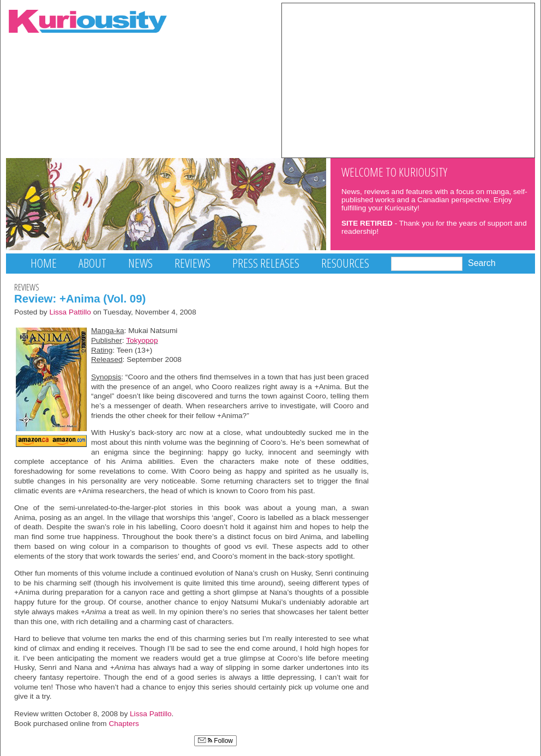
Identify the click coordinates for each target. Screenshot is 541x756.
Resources (345, 263)
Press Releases (266, 263)
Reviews (193, 263)
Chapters (124, 724)
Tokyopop (142, 340)
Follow (215, 741)
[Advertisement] (408, 80)
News (140, 263)
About (92, 263)
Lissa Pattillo (70, 312)
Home (44, 263)
